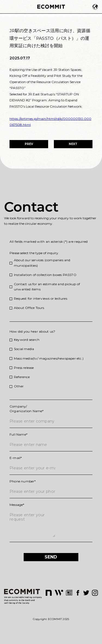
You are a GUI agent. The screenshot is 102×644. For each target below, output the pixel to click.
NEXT (73, 144)
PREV (29, 144)
